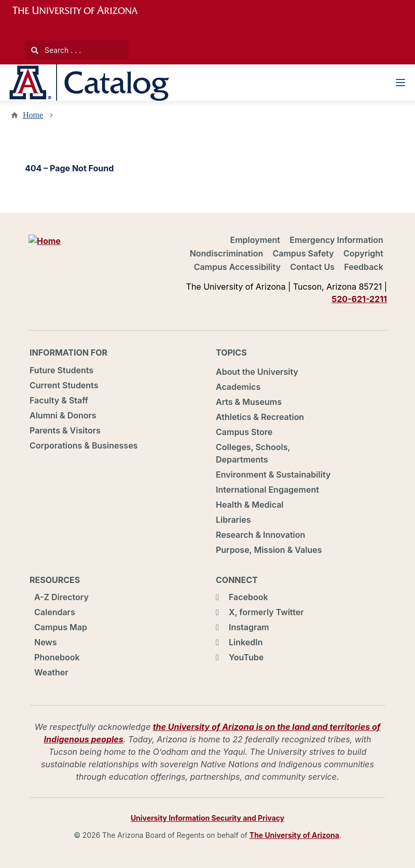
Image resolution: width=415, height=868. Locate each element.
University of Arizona (81, 10)
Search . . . (56, 50)
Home (33, 115)
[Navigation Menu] (400, 83)
